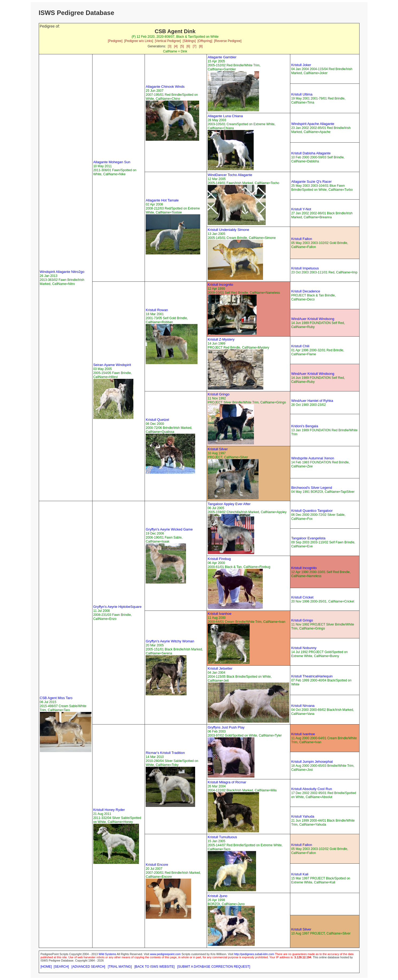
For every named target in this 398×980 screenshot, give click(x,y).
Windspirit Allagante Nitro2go (62, 272)
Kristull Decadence (306, 291)
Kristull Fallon (302, 239)
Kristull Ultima (302, 94)
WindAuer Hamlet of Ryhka (312, 401)
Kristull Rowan (157, 310)
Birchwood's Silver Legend (312, 488)
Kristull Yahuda (303, 816)
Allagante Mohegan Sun (112, 162)
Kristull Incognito (220, 285)
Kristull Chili (300, 346)
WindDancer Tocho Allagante (230, 175)
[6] (188, 46)
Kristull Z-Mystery (221, 339)
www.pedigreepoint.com (165, 954)
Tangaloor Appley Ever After (229, 504)
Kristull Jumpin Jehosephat (312, 762)
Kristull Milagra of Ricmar (227, 782)
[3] (170, 46)
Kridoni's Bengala (305, 426)
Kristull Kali (300, 874)
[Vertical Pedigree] (168, 41)
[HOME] (46, 967)
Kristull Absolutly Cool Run (311, 789)
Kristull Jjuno (218, 896)
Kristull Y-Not (301, 209)
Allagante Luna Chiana (225, 116)
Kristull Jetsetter (220, 668)
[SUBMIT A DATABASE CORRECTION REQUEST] (214, 967)
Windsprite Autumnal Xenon (312, 458)
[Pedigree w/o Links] (139, 41)
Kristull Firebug (219, 559)
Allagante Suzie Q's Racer (311, 182)
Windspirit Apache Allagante (313, 124)
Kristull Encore (157, 865)
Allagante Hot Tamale (162, 200)
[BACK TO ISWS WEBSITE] (154, 967)
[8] (201, 46)
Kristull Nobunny (304, 648)
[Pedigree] (115, 41)
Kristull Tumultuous (222, 837)
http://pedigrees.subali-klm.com (254, 954)
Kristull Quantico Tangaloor (312, 511)
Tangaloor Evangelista (308, 538)
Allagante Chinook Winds (165, 87)
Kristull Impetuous (305, 268)
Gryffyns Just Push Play (226, 727)
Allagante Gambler (222, 57)
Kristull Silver (218, 449)
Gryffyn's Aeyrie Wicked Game (169, 529)
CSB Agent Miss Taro (56, 698)
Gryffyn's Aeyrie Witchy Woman (170, 641)
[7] (194, 46)
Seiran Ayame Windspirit (112, 365)
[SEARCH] (61, 967)
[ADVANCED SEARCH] (88, 967)
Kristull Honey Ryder (109, 810)
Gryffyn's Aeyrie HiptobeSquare (117, 607)
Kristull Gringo (219, 394)
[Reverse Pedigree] (228, 41)
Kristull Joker (301, 65)
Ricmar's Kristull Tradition (165, 753)
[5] (182, 46)
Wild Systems (107, 954)
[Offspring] (205, 41)
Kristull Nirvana (303, 706)
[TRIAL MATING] (120, 967)
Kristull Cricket (302, 597)
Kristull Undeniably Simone (228, 230)
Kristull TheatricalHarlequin (312, 676)
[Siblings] (189, 41)
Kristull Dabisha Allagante (311, 153)
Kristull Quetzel (157, 420)
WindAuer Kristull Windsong (313, 319)
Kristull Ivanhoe (220, 614)
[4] (176, 46)
